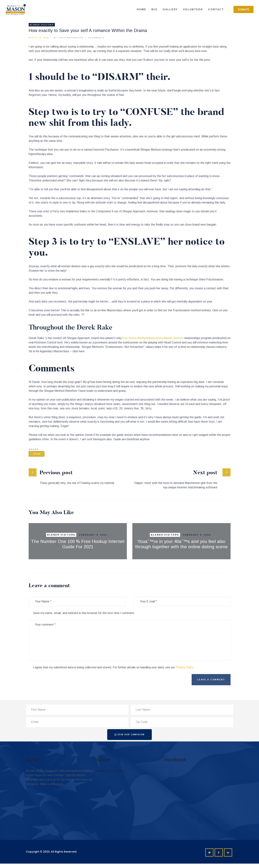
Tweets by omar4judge (110, 771)
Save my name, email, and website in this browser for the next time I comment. (84, 613)
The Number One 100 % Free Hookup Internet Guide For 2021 (78, 544)
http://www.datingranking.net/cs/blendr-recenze (153, 338)
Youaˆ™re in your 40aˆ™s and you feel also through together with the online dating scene (181, 544)
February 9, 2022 (197, 535)
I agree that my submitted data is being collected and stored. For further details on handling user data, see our (113, 667)
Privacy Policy (185, 667)
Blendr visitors (42, 25)
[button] (243, 9)
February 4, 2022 (93, 535)
